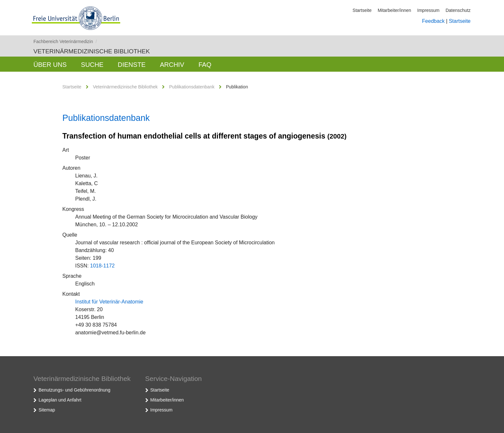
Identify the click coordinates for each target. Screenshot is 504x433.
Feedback (433, 21)
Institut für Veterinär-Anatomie (109, 302)
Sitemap (47, 410)
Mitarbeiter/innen (394, 10)
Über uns (50, 65)
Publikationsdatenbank (192, 87)
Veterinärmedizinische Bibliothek (92, 51)
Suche (92, 65)
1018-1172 (102, 266)
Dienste (132, 65)
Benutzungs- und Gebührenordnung (74, 390)
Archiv (172, 65)
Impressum (428, 10)
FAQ (205, 65)
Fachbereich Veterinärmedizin (65, 41)
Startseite (362, 10)
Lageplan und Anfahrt (60, 400)
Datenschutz (458, 10)
